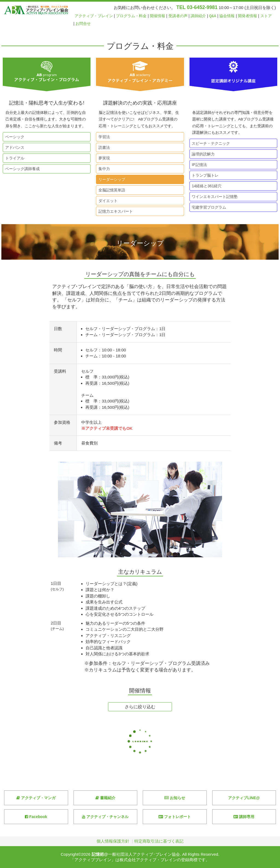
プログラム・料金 (131, 16)
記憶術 (98, 854)
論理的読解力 (202, 154)
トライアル (14, 158)
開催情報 (157, 16)
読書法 (103, 147)
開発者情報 (247, 16)
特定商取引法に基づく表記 (159, 841)
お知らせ (175, 798)
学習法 (103, 137)
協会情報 (227, 16)
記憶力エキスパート (115, 211)
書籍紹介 (105, 798)
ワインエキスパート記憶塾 (214, 197)
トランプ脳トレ (204, 175)
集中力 (103, 169)
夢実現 (103, 158)
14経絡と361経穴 (206, 186)
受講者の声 (178, 16)
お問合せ (83, 24)
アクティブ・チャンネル (105, 817)
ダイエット (107, 201)
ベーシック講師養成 (21, 169)
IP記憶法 (198, 165)
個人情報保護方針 (113, 841)
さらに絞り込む (140, 707)
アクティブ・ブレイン (94, 16)
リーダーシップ (111, 179)
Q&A (213, 16)
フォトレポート (175, 817)
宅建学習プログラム (208, 207)
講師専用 (244, 817)
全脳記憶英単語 (111, 190)
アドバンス (14, 147)
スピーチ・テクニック (210, 143)
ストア (266, 16)
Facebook (36, 817)
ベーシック (14, 137)
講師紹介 (198, 16)
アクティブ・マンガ (36, 798)
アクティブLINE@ (244, 798)
